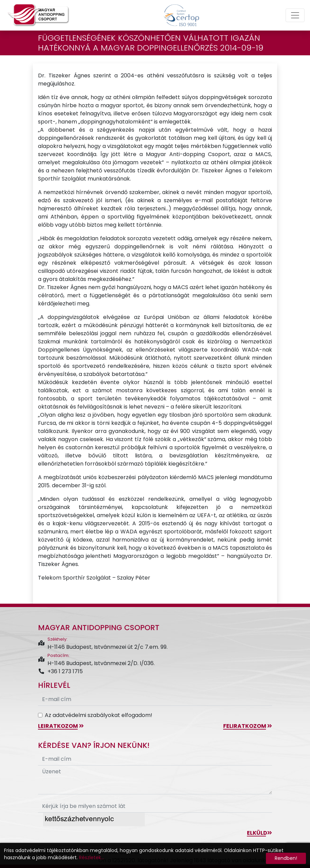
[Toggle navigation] (295, 15)
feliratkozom (248, 726)
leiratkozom (61, 726)
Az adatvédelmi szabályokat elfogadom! (99, 715)
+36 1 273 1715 (60, 671)
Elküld (259, 833)
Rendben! (286, 858)
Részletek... (92, 857)
